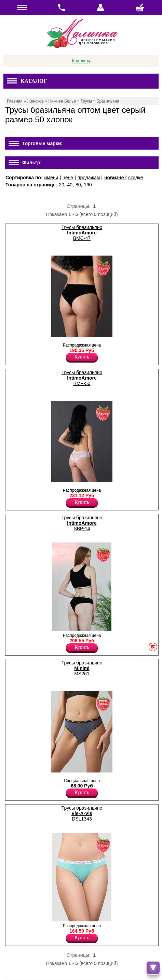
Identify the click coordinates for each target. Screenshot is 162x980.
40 (70, 185)
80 (78, 185)
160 (88, 185)
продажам (89, 178)
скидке (136, 178)
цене (68, 178)
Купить (82, 357)
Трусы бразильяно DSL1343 (82, 813)
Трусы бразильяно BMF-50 (82, 378)
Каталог (27, 81)
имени (51, 178)
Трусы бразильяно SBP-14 (82, 523)
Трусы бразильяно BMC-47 (82, 233)
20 (62, 185)
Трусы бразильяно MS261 (82, 668)
